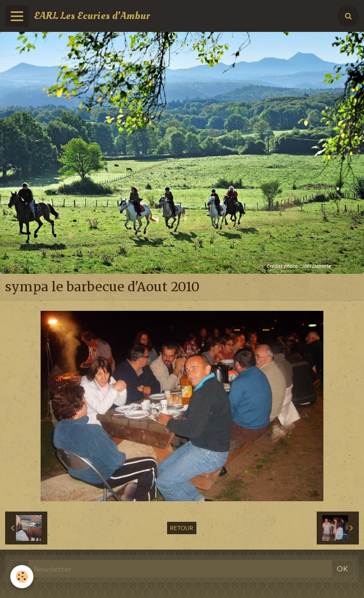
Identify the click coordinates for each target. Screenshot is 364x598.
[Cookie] (22, 577)
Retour (182, 528)
